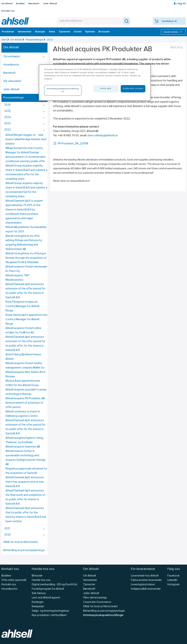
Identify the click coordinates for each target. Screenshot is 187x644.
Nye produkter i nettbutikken (49, 615)
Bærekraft (34, 4)
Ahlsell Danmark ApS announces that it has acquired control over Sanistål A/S (25, 482)
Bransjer (40, 32)
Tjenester (64, 32)
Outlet (78, 32)
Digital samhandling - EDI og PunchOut (55, 585)
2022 (50, 40)
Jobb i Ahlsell (50, 4)
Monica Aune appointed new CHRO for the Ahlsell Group (23, 383)
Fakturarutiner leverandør (146, 580)
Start (4, 40)
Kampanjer (38, 607)
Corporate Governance (97, 602)
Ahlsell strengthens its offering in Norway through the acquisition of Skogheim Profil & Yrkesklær (26, 258)
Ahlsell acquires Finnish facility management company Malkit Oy (25, 366)
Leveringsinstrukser (143, 585)
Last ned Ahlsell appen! (46, 598)
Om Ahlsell (7, 4)
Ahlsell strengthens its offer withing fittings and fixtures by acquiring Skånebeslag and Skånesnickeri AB (24, 243)
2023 (7, 124)
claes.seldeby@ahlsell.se (103, 136)
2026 (7, 105)
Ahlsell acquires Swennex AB (23, 447)
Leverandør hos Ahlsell (145, 576)
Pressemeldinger (34, 40)
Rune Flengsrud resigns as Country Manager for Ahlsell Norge (22, 306)
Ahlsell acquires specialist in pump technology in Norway (26, 392)
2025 (7, 111)
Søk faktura (39, 593)
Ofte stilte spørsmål (14, 580)
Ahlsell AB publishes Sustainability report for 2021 (26, 230)
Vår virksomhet (12, 81)
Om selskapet (12, 57)
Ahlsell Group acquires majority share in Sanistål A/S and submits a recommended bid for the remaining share (26, 190)
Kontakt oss (8, 11)
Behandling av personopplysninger (24, 550)
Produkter (8, 32)
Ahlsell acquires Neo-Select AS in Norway (25, 374)
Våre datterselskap (95, 598)
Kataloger (38, 602)
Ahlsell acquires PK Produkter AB (25, 399)
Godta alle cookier (133, 89)
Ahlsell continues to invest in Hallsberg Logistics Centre (23, 414)
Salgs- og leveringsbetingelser (50, 611)
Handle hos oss (41, 580)
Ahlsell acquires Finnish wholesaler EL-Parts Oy (26, 269)
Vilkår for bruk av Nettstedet (21, 542)
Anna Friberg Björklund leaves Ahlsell (23, 357)
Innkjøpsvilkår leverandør (146, 589)
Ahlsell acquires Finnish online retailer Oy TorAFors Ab (23, 331)
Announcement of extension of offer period (24, 405)
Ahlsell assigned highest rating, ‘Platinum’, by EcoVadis (25, 440)
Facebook (173, 576)
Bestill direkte (173, 32)
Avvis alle (106, 89)
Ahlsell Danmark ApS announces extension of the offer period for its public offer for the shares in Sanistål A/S (25, 291)
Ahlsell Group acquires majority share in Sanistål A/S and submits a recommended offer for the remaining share (26, 172)
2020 (7, 535)
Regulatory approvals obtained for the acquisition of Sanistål (26, 471)
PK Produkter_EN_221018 (71, 144)
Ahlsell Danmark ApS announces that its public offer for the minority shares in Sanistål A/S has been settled (26, 515)
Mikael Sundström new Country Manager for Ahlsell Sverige (24, 150)
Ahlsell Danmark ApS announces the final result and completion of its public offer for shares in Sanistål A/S (25, 497)
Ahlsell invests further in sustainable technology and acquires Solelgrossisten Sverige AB (26, 458)
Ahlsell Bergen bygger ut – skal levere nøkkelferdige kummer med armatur (26, 140)
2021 (7, 529)
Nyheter (90, 32)
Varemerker (25, 32)
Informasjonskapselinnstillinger (103, 615)
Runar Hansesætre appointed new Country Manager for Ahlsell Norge (26, 320)
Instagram (173, 585)
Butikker (20, 4)
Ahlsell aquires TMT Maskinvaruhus (18, 278)
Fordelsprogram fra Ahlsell (48, 589)
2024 (8, 117)
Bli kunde (104, 32)
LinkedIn (172, 580)
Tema (52, 32)
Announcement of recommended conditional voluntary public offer (25, 159)
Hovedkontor (11, 65)
